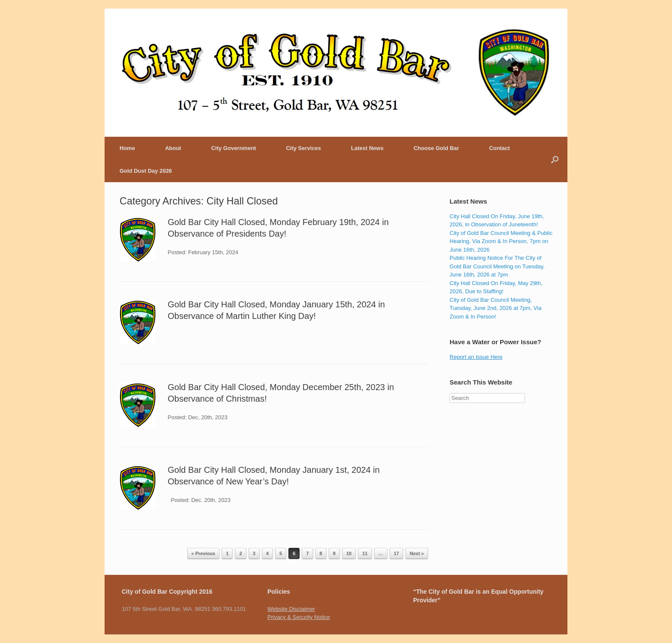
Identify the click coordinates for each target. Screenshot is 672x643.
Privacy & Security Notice (299, 617)
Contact (499, 148)
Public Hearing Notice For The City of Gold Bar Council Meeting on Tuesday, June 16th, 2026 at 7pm (497, 266)
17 (396, 553)
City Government (234, 148)
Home (127, 148)
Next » (417, 553)
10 (349, 553)
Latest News (367, 148)
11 (365, 553)
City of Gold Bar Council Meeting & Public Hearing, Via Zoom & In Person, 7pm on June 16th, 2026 (501, 241)
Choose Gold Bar (436, 148)
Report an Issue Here (476, 357)
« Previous (204, 553)
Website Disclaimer (291, 609)
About (173, 148)
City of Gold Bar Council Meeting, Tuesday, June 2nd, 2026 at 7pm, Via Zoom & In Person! (495, 308)
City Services (303, 148)
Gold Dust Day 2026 (146, 171)
